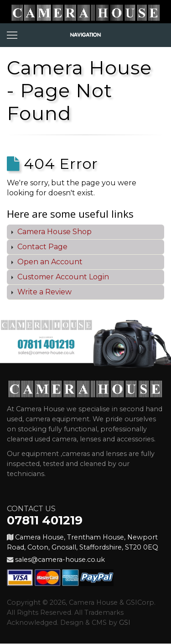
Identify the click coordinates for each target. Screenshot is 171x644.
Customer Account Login (62, 277)
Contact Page (41, 247)
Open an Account (49, 262)
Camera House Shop (54, 232)
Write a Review (44, 292)
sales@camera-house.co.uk (60, 560)
